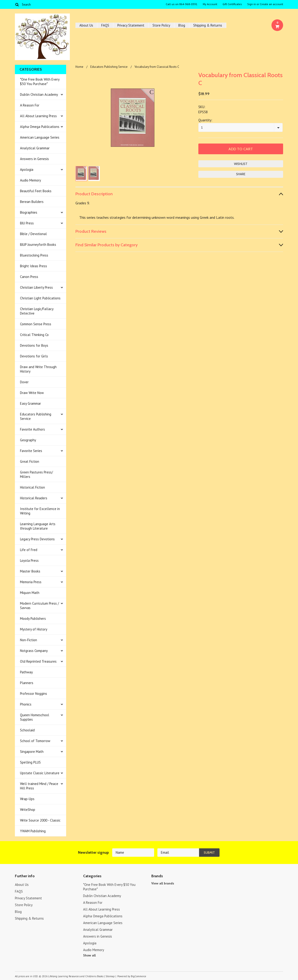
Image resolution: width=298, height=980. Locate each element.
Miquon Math (30, 593)
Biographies (29, 212)
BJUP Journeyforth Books (38, 245)
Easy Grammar (30, 403)
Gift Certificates (232, 4)
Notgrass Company (34, 651)
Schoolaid (27, 730)
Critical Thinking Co (34, 335)
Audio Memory (30, 180)
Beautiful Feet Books (36, 191)
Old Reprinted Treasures (38, 661)
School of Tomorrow (35, 741)
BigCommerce (139, 976)
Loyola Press (29, 560)
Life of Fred (29, 550)
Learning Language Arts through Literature (38, 526)
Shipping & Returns (208, 25)
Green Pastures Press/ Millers (36, 474)
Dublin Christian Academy (39, 94)
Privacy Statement (131, 25)
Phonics (26, 704)
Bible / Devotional (33, 234)
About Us (86, 25)
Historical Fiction (32, 487)
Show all (89, 955)
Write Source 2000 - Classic (40, 820)
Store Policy (161, 25)
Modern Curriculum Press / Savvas (39, 606)
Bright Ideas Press (34, 266)
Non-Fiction (29, 640)
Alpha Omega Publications (40, 127)
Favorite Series (31, 451)
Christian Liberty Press (36, 287)
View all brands (163, 883)
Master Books (30, 571)
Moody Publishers (33, 618)
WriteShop (28, 810)
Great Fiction (30, 461)
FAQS (105, 25)
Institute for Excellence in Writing (40, 511)
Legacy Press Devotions (37, 539)
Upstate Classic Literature (40, 773)
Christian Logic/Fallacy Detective (37, 311)
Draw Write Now (32, 393)
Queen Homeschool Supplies (35, 717)
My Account (210, 4)
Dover (24, 382)
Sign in (252, 4)
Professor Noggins (34, 694)
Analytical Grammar (35, 148)
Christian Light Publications (40, 298)
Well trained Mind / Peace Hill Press (39, 786)
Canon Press (29, 277)
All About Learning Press (38, 116)
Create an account (271, 4)
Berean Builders (32, 202)
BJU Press (27, 223)
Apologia (27, 170)
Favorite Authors (32, 429)
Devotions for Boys (34, 345)
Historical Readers (34, 498)
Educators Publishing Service (36, 416)
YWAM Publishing (33, 831)
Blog (182, 25)
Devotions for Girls (34, 356)
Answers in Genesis (34, 159)
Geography (28, 440)
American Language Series (40, 137)
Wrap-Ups (27, 799)
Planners (27, 683)
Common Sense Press (36, 324)
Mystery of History (34, 629)
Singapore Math (32, 752)
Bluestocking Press (34, 255)
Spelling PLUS (30, 762)
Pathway (26, 672)
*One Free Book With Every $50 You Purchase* (40, 82)
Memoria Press (31, 582)
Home (79, 67)
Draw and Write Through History (38, 369)
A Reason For (30, 105)
